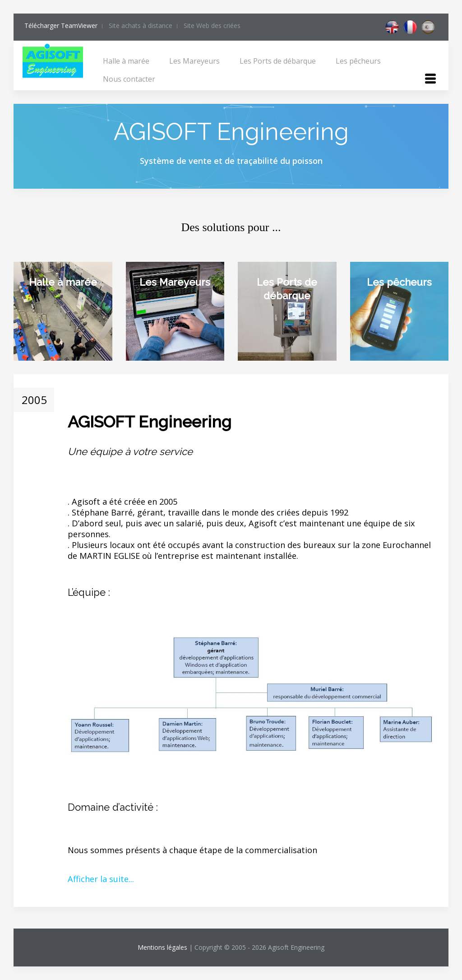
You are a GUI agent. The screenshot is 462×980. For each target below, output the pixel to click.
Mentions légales (162, 947)
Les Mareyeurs (194, 61)
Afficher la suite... (101, 879)
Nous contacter (129, 79)
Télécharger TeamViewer (61, 26)
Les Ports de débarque (278, 61)
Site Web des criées (212, 26)
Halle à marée (126, 61)
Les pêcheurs (358, 61)
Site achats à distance (141, 26)
